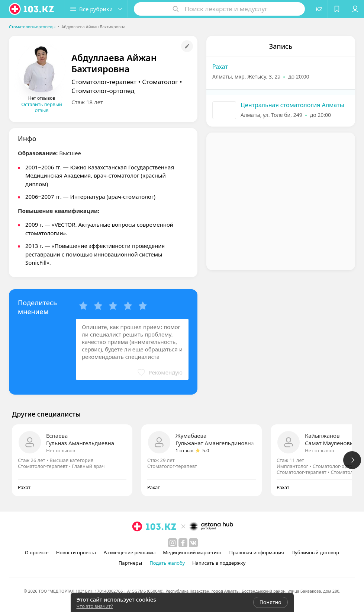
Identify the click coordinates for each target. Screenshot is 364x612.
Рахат (220, 67)
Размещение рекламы (129, 552)
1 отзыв (184, 450)
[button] (96, 9)
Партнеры (131, 563)
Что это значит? (95, 606)
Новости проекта (76, 552)
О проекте (37, 552)
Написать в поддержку (219, 563)
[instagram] (173, 543)
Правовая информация (257, 552)
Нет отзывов (61, 450)
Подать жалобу (167, 563)
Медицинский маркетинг (192, 552)
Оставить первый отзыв (42, 107)
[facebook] (183, 543)
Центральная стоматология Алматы (292, 105)
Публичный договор (315, 552)
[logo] (32, 9)
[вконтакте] (193, 543)
